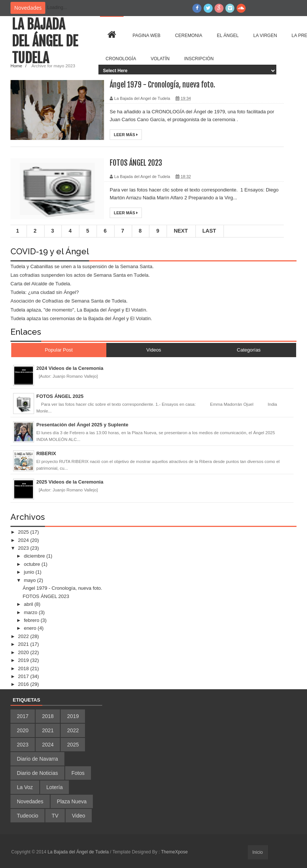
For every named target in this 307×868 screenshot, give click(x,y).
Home (17, 66)
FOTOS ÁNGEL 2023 (136, 163)
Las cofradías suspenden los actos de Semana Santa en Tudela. (80, 275)
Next (181, 231)
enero (31, 628)
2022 (24, 636)
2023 (24, 548)
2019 (24, 660)
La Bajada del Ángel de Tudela (45, 41)
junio (30, 572)
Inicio (258, 852)
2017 (24, 676)
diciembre (35, 556)
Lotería (55, 787)
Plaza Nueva (72, 801)
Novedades (30, 801)
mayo (31, 580)
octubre (33, 564)
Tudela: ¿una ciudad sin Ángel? (45, 292)
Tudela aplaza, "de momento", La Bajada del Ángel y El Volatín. (79, 310)
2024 (24, 540)
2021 (24, 644)
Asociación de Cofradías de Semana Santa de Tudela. (69, 301)
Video (79, 816)
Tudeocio (28, 816)
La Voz (25, 787)
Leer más (126, 135)
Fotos (78, 773)
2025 (24, 532)
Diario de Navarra (37, 759)
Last (209, 231)
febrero (32, 620)
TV (55, 816)
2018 (24, 668)
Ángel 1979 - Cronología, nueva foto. (162, 85)
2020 (24, 652)
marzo (31, 612)
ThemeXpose (174, 852)
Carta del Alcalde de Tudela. (41, 284)
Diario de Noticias (37, 773)
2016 (24, 684)
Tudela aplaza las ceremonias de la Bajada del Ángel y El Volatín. (81, 318)
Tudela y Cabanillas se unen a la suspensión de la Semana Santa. (82, 266)
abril (29, 604)
